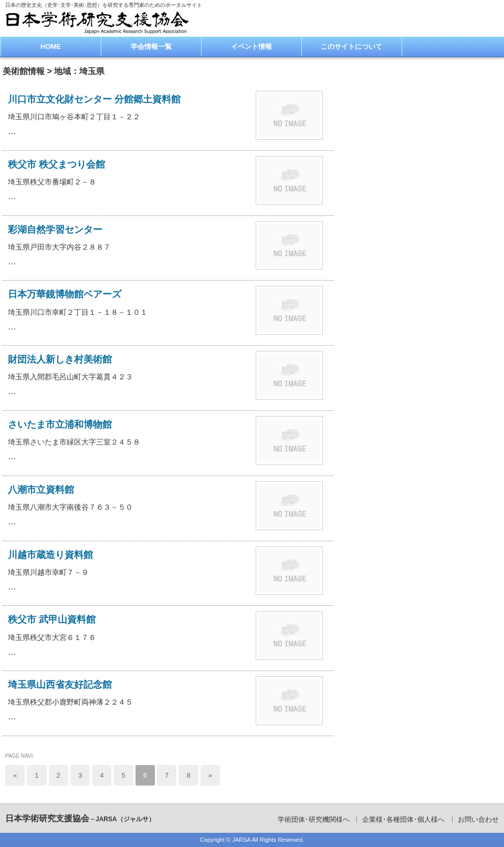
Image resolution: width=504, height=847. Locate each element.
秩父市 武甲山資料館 (52, 619)
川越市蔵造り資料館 (50, 555)
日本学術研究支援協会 (80, 818)
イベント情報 (251, 47)
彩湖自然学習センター (55, 230)
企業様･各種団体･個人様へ (403, 819)
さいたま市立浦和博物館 (60, 425)
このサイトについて (351, 47)
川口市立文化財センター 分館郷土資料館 (94, 99)
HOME (51, 47)
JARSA (241, 840)
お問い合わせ (478, 819)
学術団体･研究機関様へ (314, 819)
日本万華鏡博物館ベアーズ (65, 294)
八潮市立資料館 (41, 490)
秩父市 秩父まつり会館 (56, 164)
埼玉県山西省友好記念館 (60, 685)
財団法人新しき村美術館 (60, 359)
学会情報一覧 (151, 47)
